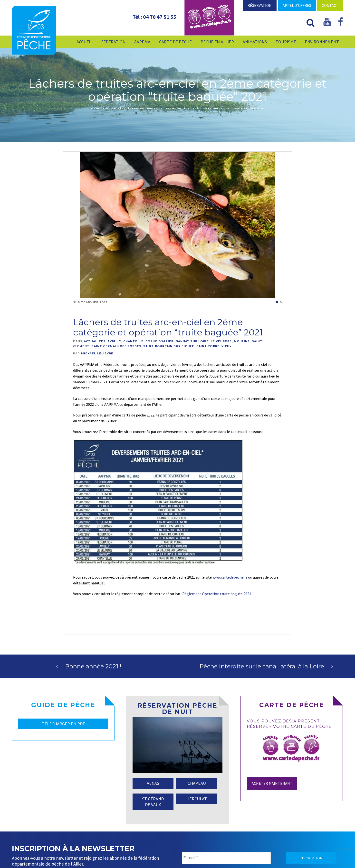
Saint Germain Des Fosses (116, 346)
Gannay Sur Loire (192, 341)
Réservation (260, 5)
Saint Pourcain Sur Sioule (169, 346)
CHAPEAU (197, 783)
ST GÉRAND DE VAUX (153, 802)
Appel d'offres (297, 5)
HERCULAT (197, 799)
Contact (330, 5)
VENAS (153, 783)
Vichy (227, 346)
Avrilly (114, 341)
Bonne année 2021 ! (93, 666)
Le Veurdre (221, 341)
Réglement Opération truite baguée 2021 (217, 594)
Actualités (114, 108)
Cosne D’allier (159, 341)
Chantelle (133, 341)
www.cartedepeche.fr (230, 577)
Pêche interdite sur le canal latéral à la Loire (262, 666)
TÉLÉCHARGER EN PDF (63, 724)
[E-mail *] (226, 858)
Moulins (242, 341)
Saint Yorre (208, 346)
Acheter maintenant (272, 783)
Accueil (96, 108)
